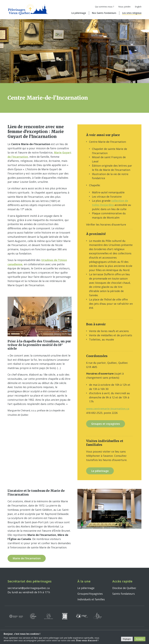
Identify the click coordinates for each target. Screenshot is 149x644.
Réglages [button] (127, 639)
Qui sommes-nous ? (104, 7)
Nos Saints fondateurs (104, 13)
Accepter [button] (140, 639)
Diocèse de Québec (124, 588)
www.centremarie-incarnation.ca (108, 409)
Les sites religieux (132, 13)
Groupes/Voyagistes (90, 594)
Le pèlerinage (79, 13)
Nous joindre (124, 7)
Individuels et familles (91, 599)
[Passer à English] (136, 7)
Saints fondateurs (124, 594)
